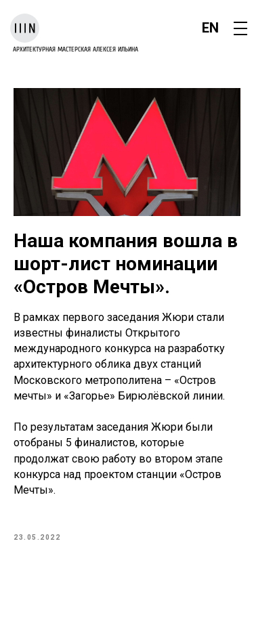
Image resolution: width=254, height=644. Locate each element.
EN (210, 28)
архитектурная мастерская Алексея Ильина (76, 49)
